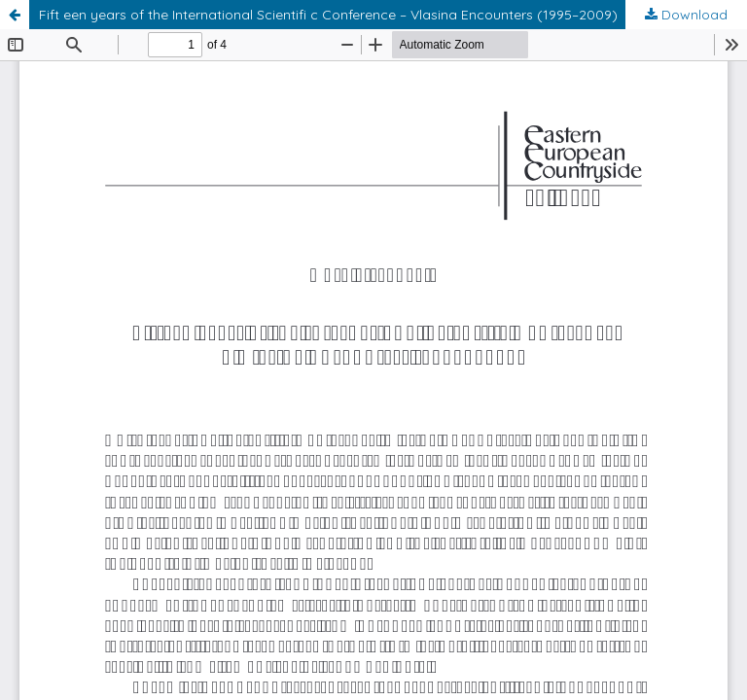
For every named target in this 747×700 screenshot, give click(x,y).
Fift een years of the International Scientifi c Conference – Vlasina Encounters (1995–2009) (328, 15)
